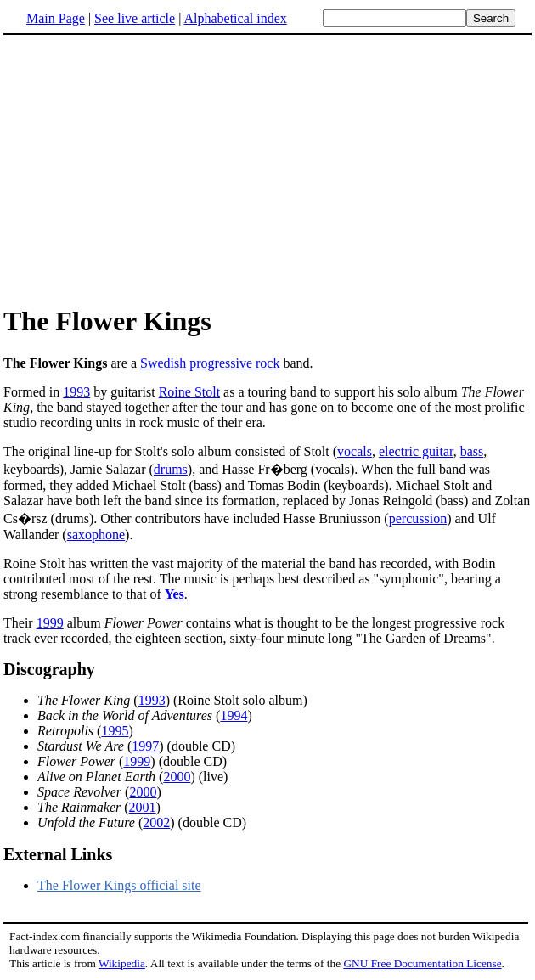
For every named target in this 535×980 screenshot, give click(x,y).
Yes (175, 594)
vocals (355, 451)
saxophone (96, 535)
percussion (418, 518)
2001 (143, 807)
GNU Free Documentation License (422, 963)
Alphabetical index (235, 18)
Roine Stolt (189, 392)
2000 (177, 777)
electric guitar (416, 451)
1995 (115, 731)
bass (472, 451)
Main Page (56, 18)
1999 (50, 623)
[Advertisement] (146, 169)
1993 (76, 392)
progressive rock (234, 363)
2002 (156, 822)
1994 (234, 715)
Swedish (163, 363)
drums (171, 469)
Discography (49, 669)
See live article (135, 18)
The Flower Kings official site (119, 885)
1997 (145, 746)
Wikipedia (122, 963)
